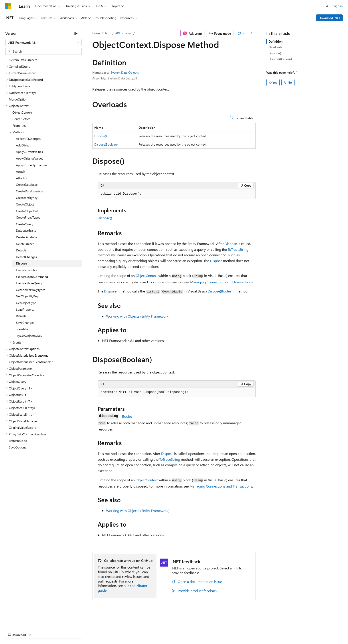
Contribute (79, 631)
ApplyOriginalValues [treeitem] (30, 158)
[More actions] (252, 33)
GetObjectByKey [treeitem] (27, 296)
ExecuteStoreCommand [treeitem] (32, 277)
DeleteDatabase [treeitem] (27, 237)
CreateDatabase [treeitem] (27, 185)
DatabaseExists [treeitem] (26, 230)
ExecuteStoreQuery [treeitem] (29, 283)
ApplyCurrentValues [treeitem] (29, 152)
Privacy (97, 631)
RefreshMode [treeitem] (18, 441)
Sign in (338, 6)
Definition (276, 41)
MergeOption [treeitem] (18, 99)
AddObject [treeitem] (23, 145)
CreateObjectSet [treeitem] (27, 211)
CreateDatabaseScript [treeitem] (31, 191)
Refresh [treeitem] (21, 316)
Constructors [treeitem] (21, 119)
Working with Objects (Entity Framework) (138, 316)
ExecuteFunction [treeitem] (27, 270)
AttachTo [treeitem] (22, 178)
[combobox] (43, 43)
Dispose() (101, 136)
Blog (60, 631)
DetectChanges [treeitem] (26, 257)
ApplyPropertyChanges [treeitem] (32, 165)
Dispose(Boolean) (106, 144)
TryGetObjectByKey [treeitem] (29, 336)
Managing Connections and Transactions (221, 282)
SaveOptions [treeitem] (18, 447)
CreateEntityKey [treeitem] (27, 198)
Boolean (128, 416)
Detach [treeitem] (21, 250)
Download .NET (329, 18)
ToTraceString (238, 249)
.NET (108, 33)
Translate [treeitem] (22, 329)
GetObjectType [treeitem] (26, 303)
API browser (123, 33)
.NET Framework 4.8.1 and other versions (133, 341)
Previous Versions (40, 631)
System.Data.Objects (125, 72)
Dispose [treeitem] (21, 263)
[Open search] (327, 6)
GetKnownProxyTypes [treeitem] (31, 290)
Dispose (231, 244)
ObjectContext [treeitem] (22, 112)
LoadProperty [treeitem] (25, 309)
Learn (96, 33)
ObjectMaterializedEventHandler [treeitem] (31, 362)
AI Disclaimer (14, 631)
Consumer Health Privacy (128, 631)
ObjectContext (147, 276)
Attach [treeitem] (21, 171)
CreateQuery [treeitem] (25, 224)
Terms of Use (162, 631)
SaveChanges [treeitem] (25, 323)
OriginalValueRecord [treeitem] (23, 428)
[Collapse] (76, 33)
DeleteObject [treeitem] (25, 244)
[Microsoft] (8, 6)
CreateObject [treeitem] (25, 204)
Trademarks (184, 631)
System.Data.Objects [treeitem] (23, 60)
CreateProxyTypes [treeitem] (28, 217)
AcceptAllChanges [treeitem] (28, 139)
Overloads (275, 47)
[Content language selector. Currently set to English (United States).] (26, 620)
